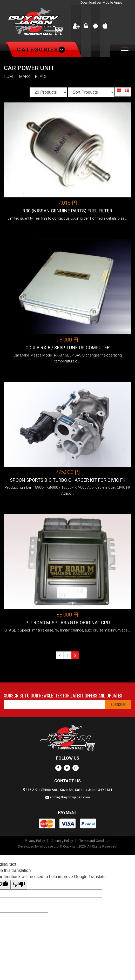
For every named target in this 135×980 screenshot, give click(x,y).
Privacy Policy (35, 841)
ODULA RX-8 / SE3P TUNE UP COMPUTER (68, 348)
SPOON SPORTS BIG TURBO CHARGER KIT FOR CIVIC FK (68, 480)
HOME (9, 77)
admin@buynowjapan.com (70, 797)
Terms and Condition (95, 841)
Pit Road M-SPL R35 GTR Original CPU (68, 623)
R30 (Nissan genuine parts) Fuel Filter (67, 211)
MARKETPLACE (33, 77)
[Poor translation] (19, 885)
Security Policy (62, 841)
